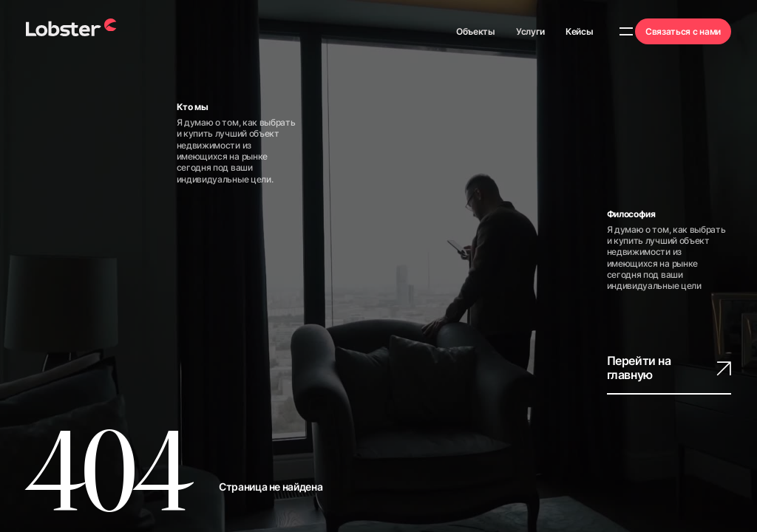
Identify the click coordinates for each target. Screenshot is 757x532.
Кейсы (579, 31)
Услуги (530, 31)
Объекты (476, 31)
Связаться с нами (683, 31)
